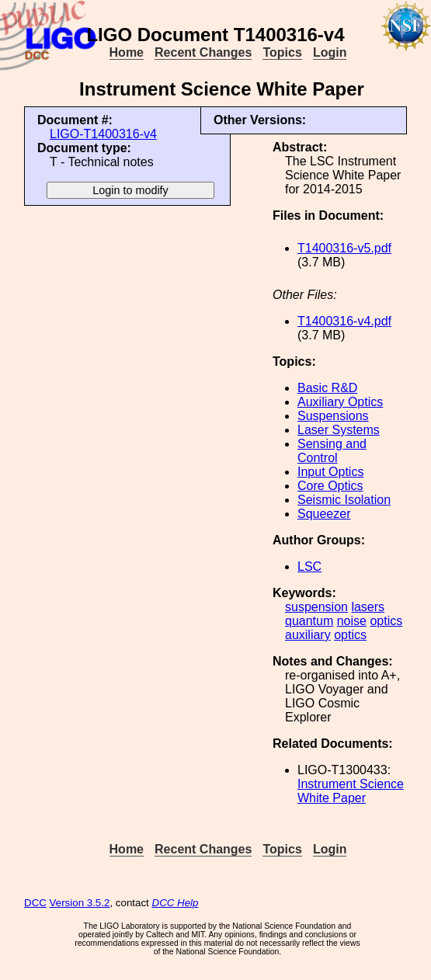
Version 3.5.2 (80, 903)
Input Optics (330, 472)
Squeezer (324, 514)
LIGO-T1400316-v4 (103, 134)
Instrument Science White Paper (351, 791)
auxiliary (308, 635)
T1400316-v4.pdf (344, 321)
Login (330, 52)
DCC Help (176, 903)
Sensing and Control (332, 451)
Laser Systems (339, 430)
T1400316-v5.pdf (344, 248)
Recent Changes (203, 52)
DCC (35, 903)
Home (127, 52)
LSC (309, 566)
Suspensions (333, 416)
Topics (282, 52)
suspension (316, 607)
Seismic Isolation (344, 500)
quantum (309, 621)
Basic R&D (327, 388)
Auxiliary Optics (340, 402)
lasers (368, 607)
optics (386, 621)
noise (352, 621)
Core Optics (330, 486)
